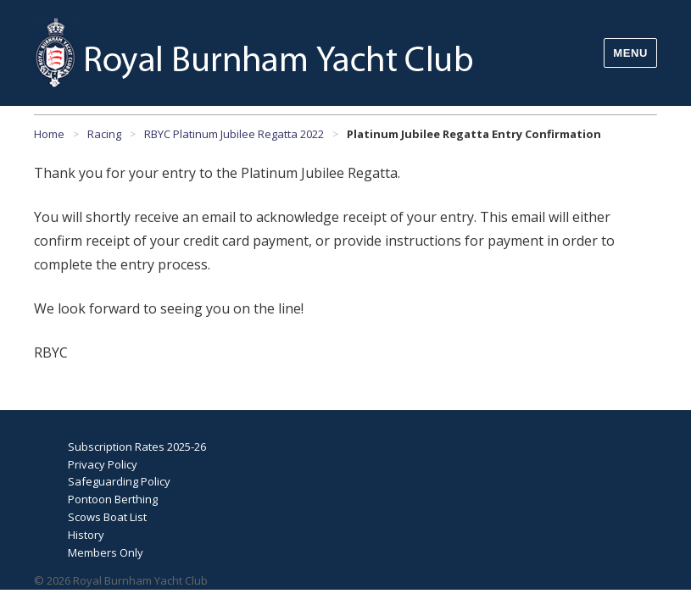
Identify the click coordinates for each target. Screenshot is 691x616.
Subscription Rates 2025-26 (137, 447)
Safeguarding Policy (119, 481)
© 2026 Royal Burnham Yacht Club (121, 580)
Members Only (106, 552)
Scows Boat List (107, 517)
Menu (630, 53)
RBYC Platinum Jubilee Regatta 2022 (234, 134)
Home (49, 134)
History (86, 535)
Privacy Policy (103, 464)
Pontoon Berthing (113, 499)
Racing (104, 134)
